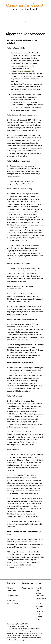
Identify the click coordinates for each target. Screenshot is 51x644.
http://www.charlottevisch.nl (24, 71)
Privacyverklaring (13, 596)
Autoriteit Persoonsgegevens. (18, 640)
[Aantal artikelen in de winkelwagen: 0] (25, 22)
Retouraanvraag (28, 588)
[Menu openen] (25, 17)
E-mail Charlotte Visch (39, 617)
